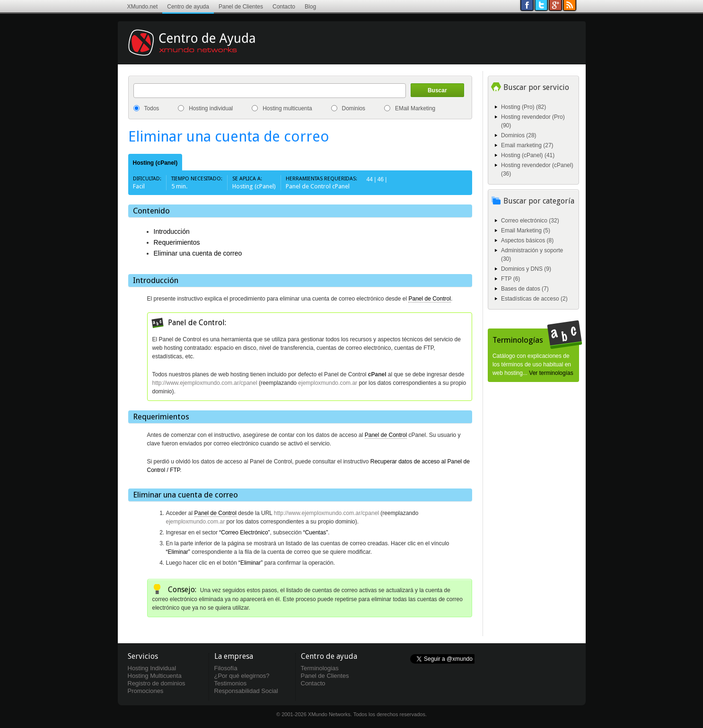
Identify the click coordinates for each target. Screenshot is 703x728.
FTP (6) (510, 279)
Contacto (284, 7)
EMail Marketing (415, 108)
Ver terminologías (551, 373)
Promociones (146, 691)
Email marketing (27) (527, 145)
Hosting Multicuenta (155, 676)
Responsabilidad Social (246, 691)
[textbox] (270, 91)
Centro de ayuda (188, 7)
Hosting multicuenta (287, 108)
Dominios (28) (519, 135)
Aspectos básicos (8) (527, 240)
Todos (152, 108)
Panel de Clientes (241, 7)
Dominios (354, 108)
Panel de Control (429, 299)
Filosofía (226, 668)
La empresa (234, 656)
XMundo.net (143, 7)
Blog (310, 7)
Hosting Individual (152, 668)
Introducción (172, 231)
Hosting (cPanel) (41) (528, 155)
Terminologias (320, 668)
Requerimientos (177, 242)
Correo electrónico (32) (530, 221)
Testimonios (231, 683)
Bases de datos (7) (525, 289)
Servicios (143, 656)
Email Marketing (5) (526, 231)
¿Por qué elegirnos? (242, 676)
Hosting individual (211, 108)
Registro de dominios (157, 683)
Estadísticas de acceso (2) (534, 299)
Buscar (437, 90)
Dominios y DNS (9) (526, 269)
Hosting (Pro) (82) (523, 107)
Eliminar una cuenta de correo (198, 253)
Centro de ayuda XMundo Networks (205, 50)
